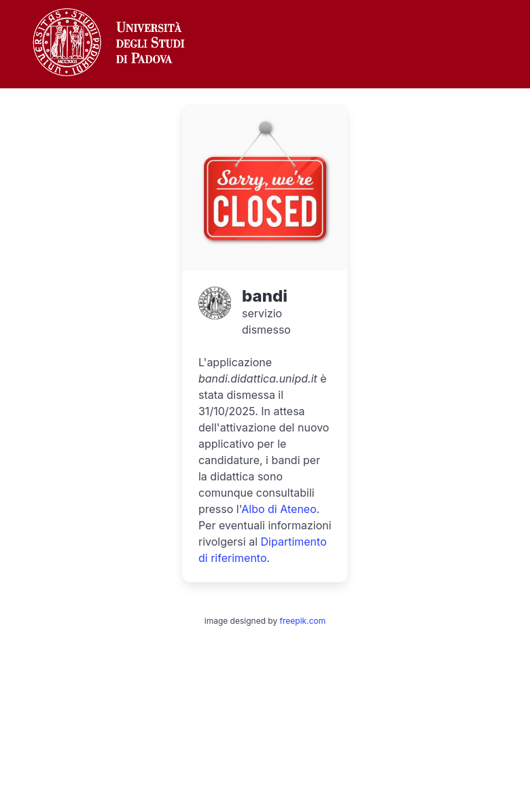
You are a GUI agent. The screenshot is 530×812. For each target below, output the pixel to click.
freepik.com (303, 621)
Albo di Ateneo (279, 509)
